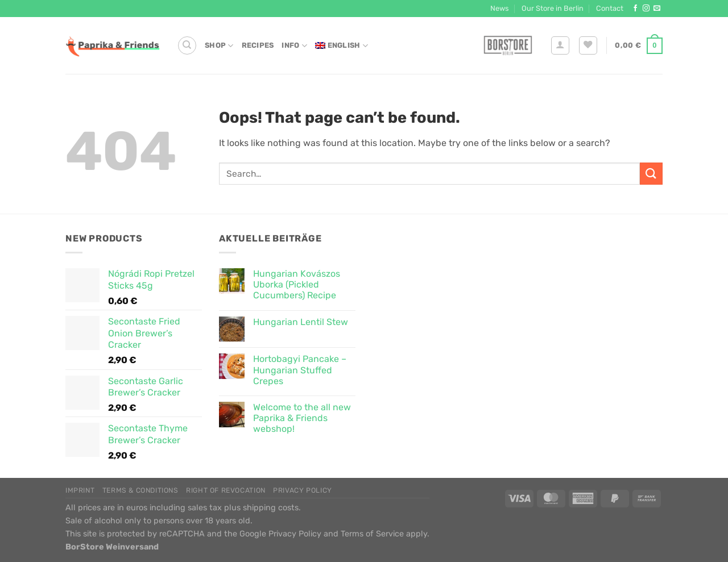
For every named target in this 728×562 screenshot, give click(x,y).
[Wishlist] (588, 45)
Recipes (258, 45)
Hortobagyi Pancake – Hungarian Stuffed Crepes (300, 370)
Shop (219, 46)
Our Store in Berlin (553, 8)
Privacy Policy (303, 490)
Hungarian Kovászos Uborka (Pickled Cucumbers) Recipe (297, 284)
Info (294, 46)
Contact (610, 8)
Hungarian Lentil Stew (301, 322)
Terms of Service (372, 534)
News (500, 8)
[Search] (187, 45)
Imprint (80, 490)
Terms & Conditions (140, 490)
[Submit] (651, 174)
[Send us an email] (657, 9)
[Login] (560, 45)
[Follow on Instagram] (646, 9)
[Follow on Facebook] (635, 9)
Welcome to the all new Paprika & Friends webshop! (302, 418)
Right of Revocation (226, 490)
